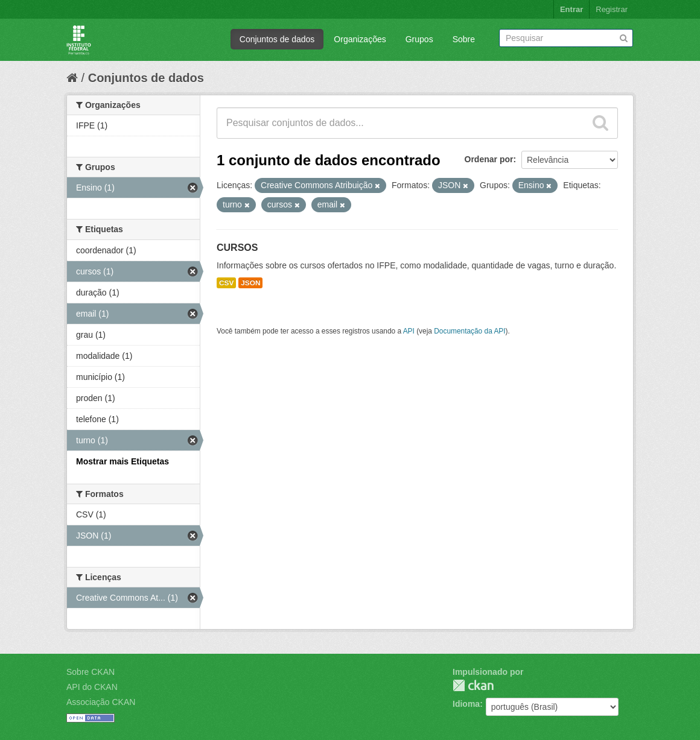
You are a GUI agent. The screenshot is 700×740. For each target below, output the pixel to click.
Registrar (612, 9)
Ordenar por (489, 159)
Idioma (466, 704)
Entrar (571, 9)
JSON (250, 283)
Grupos (419, 39)
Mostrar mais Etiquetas (122, 461)
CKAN (473, 685)
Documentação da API (469, 331)
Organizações (360, 39)
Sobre (464, 39)
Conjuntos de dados (277, 39)
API (409, 331)
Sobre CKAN (91, 672)
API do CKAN (92, 687)
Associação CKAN (101, 702)
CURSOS (237, 248)
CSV (226, 283)
